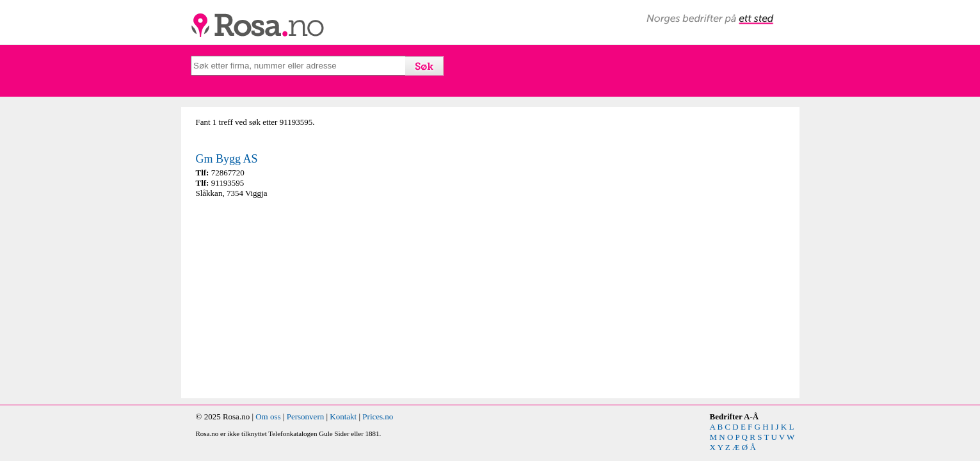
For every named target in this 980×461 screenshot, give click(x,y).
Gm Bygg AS (227, 159)
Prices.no (378, 417)
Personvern (306, 417)
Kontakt (343, 417)
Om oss (268, 417)
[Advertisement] (340, 298)
